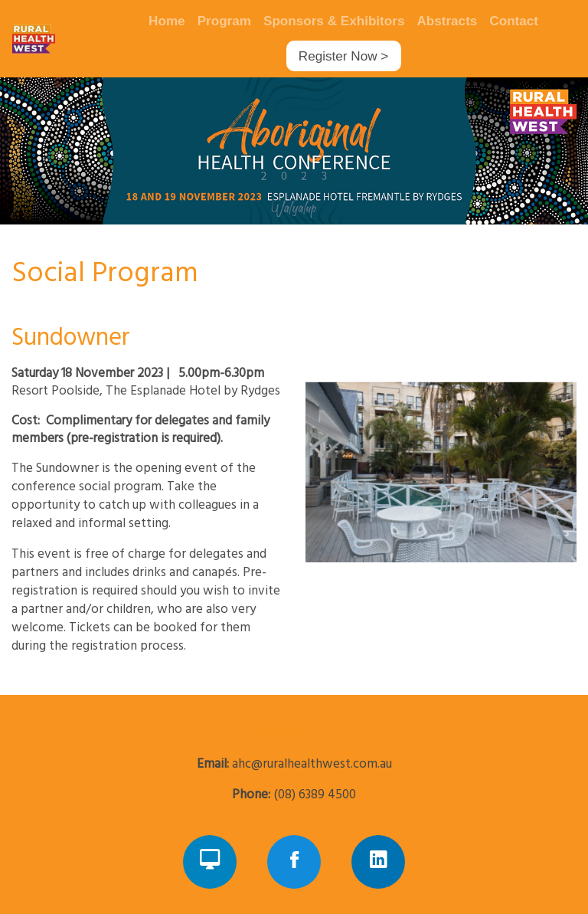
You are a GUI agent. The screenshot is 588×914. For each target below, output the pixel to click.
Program (224, 21)
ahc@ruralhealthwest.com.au (312, 764)
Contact (514, 21)
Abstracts (447, 21)
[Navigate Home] (62, 38)
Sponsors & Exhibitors (334, 21)
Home (167, 21)
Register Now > (343, 56)
